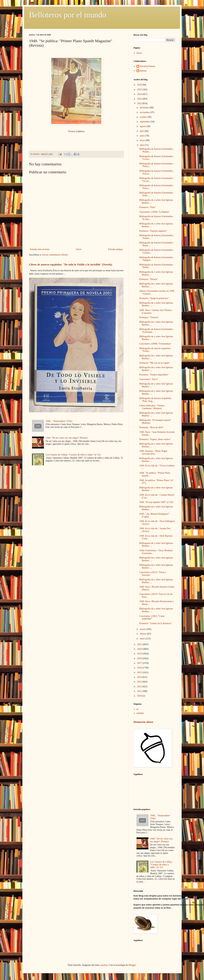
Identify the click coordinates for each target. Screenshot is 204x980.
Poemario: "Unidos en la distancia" (156, 623)
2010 (140, 696)
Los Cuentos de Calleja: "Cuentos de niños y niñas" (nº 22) (73, 455)
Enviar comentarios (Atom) (55, 255)
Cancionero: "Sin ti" (149, 379)
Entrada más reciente (40, 249)
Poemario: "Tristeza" (149, 317)
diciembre (145, 108)
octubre (144, 117)
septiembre (145, 122)
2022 (140, 103)
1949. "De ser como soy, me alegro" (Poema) (67, 438)
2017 (140, 663)
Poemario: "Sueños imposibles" (154, 375)
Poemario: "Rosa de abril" (151, 427)
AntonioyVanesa (148, 66)
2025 (140, 90)
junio (142, 136)
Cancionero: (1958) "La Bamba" (154, 212)
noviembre (145, 112)
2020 (140, 649)
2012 (140, 687)
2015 (140, 672)
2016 (140, 668)
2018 (140, 658)
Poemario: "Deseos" (149, 279)
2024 (140, 94)
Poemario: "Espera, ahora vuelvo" (155, 439)
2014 (140, 677)
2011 (140, 691)
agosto (143, 126)
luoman (104, 965)
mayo (143, 140)
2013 (140, 682)
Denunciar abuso (143, 722)
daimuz (143, 71)
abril (142, 145)
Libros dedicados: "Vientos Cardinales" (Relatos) (152, 407)
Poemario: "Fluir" (148, 207)
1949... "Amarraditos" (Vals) (59, 421)
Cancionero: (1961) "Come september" (152, 618)
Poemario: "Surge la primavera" (154, 298)
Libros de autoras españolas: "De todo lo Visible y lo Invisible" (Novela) (71, 265)
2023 (140, 99)
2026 (140, 85)
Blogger (132, 965)
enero (143, 639)
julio (142, 131)
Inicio (79, 249)
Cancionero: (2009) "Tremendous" (155, 344)
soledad (140, 713)
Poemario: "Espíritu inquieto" (153, 231)
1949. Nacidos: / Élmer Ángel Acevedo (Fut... (153, 452)
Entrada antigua (115, 249)
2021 (140, 644)
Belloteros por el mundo (68, 15)
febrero (143, 634)
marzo (143, 629)
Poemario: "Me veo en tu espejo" (155, 363)
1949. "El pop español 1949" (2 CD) (156, 502)
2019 (140, 654)
